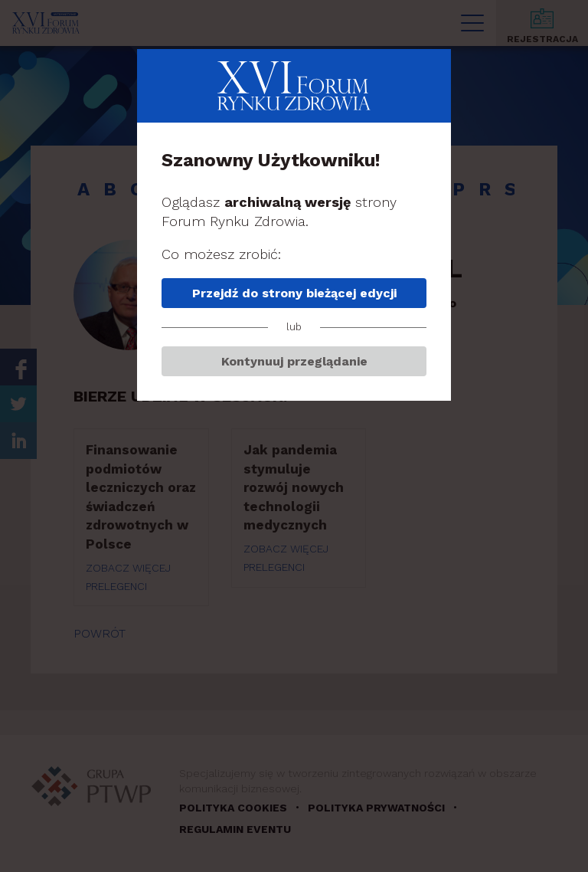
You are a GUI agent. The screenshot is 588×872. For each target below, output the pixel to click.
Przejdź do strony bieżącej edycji (294, 293)
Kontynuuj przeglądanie (294, 361)
